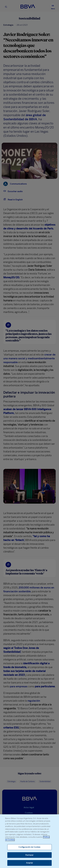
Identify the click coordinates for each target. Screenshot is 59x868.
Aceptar (29, 863)
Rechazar (29, 855)
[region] (29, 841)
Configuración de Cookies (29, 847)
